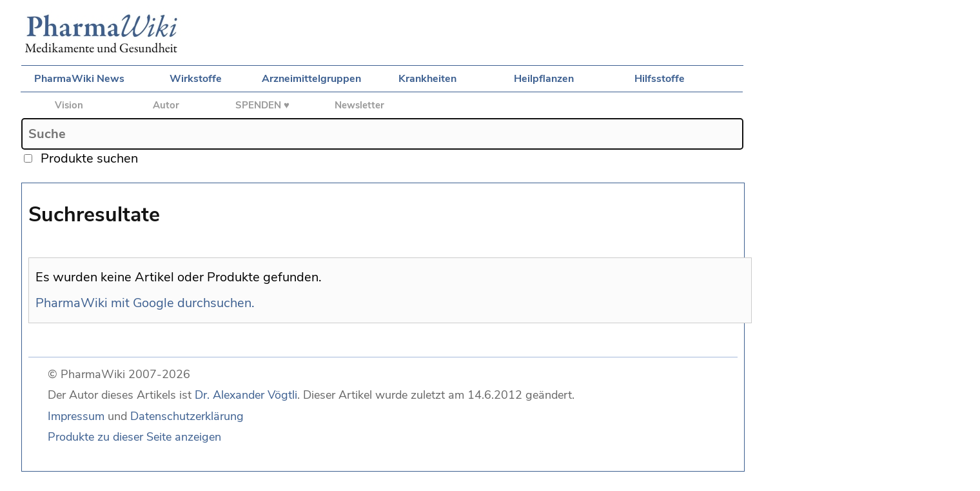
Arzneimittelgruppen (311, 79)
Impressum (76, 416)
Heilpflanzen (544, 79)
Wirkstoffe (196, 79)
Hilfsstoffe (660, 79)
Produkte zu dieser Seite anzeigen (134, 437)
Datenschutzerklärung (187, 416)
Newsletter (359, 105)
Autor (166, 105)
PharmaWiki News (79, 79)
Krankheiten (427, 79)
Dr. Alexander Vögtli (246, 395)
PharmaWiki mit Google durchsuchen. (145, 303)
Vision (69, 105)
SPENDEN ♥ (262, 105)
